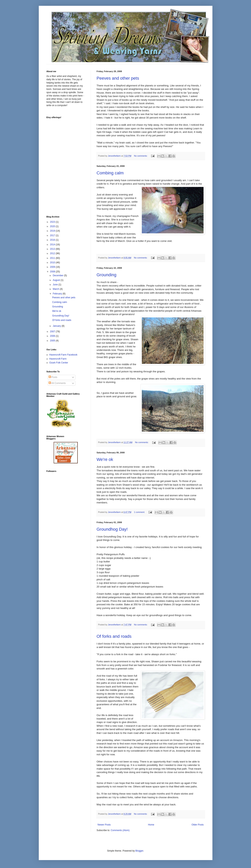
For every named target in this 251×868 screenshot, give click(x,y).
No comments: (141, 156)
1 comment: (140, 512)
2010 (53, 263)
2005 (53, 341)
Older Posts (198, 825)
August (57, 280)
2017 (53, 235)
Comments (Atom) (120, 830)
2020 (53, 226)
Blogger (139, 851)
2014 (53, 245)
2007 (53, 332)
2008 (53, 272)
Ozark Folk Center (59, 363)
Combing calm (110, 173)
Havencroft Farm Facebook (63, 355)
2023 (53, 222)
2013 (53, 249)
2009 (53, 267)
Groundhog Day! (112, 529)
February (58, 294)
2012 (53, 253)
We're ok (105, 459)
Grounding (107, 275)
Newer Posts (104, 825)
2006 (53, 336)
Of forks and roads (114, 636)
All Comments (57, 383)
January (57, 326)
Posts (53, 377)
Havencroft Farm (58, 359)
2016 (53, 240)
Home (151, 825)
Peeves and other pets (118, 78)
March (56, 289)
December (58, 275)
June (55, 285)
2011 (53, 258)
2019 (53, 231)
